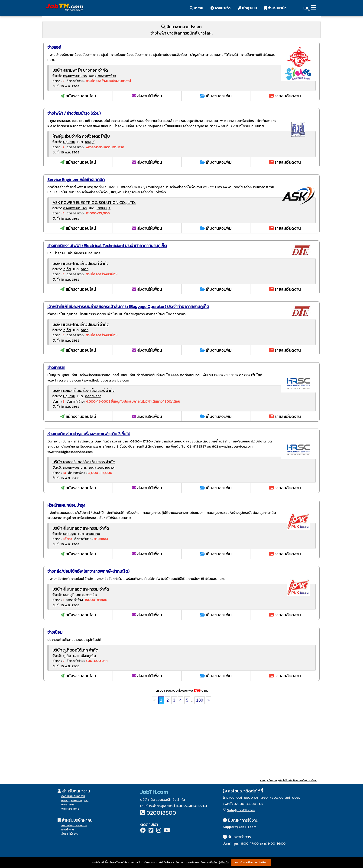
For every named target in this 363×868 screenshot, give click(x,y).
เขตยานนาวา (106, 467)
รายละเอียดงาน (285, 96)
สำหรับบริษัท (275, 8)
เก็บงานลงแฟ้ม (216, 96)
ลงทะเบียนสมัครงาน (73, 796)
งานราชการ (68, 804)
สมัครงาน (272, 781)
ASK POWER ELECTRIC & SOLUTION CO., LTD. (94, 202)
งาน (86, 800)
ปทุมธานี (69, 142)
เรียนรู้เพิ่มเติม (221, 862)
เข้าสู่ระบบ (247, 8)
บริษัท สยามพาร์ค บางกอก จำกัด (80, 70)
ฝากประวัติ (220, 8)
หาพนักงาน (68, 830)
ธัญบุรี (90, 142)
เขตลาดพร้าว (106, 76)
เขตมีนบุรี (104, 208)
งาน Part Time (70, 809)
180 (200, 700)
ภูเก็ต (67, 269)
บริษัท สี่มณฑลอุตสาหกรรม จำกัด (81, 528)
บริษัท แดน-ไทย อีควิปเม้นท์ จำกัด (81, 263)
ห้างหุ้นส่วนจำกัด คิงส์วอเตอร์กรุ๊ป (81, 136)
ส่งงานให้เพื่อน (147, 96)
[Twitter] (151, 831)
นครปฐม (70, 534)
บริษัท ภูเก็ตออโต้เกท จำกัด (75, 650)
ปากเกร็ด (90, 595)
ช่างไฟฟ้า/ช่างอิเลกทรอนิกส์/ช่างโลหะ (298, 781)
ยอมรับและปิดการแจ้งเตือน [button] (251, 862)
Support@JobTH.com (240, 827)
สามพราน (93, 534)
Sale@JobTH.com (241, 810)
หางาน (196, 8)
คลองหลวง (93, 396)
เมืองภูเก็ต (88, 656)
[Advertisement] (181, 742)
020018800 (161, 813)
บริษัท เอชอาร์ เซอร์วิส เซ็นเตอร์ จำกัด (84, 390)
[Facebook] (143, 831)
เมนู (306, 8)
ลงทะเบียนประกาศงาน (74, 825)
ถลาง (85, 269)
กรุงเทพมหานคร (75, 76)
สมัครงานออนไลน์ (78, 96)
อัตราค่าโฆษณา (70, 834)
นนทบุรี (68, 595)
